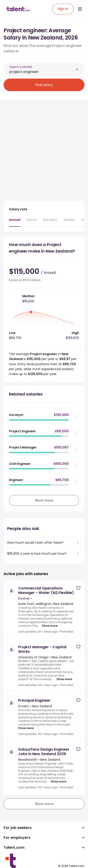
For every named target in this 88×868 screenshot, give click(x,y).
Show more (50, 626)
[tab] (15, 222)
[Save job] (78, 588)
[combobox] (42, 72)
